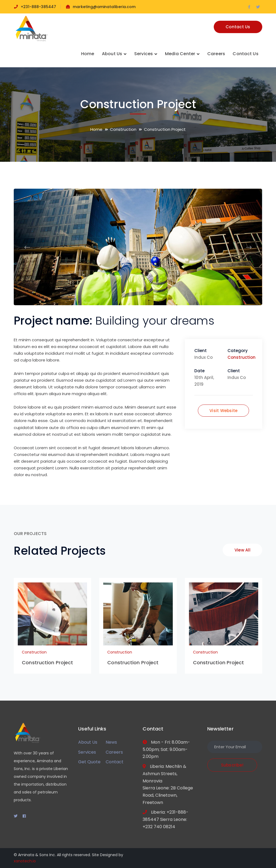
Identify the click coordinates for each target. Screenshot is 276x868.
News (111, 742)
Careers (114, 752)
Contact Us (238, 27)
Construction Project (47, 663)
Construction (123, 129)
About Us (88, 742)
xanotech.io (25, 861)
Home (96, 129)
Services (87, 752)
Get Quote (89, 762)
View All (242, 550)
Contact (115, 762)
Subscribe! (232, 765)
